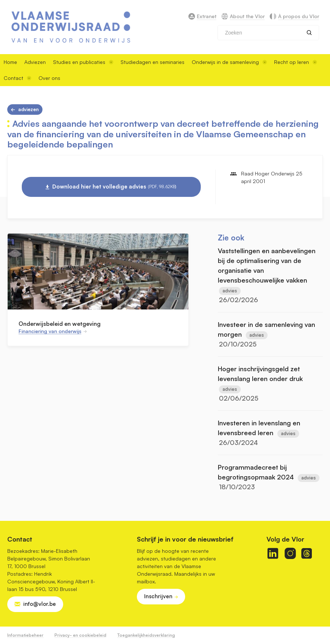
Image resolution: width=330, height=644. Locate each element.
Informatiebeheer (25, 635)
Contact (17, 78)
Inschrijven (158, 596)
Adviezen (35, 62)
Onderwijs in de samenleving (229, 62)
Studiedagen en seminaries (152, 62)
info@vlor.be (40, 604)
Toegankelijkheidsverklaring (146, 635)
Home (10, 62)
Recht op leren (296, 62)
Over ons (49, 78)
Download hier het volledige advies (114, 187)
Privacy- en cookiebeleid (80, 635)
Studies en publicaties (83, 62)
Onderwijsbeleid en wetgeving (60, 324)
